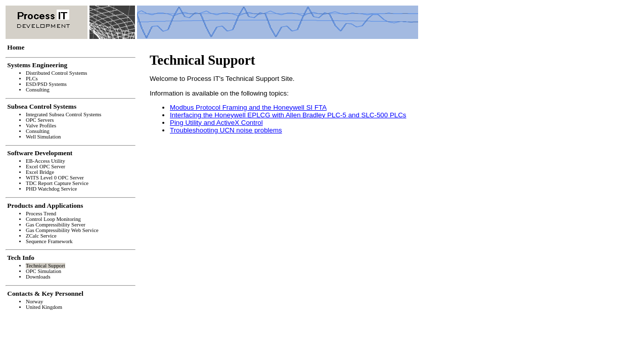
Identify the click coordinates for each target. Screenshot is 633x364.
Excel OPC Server (46, 167)
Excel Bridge (40, 172)
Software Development (40, 153)
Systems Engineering (37, 65)
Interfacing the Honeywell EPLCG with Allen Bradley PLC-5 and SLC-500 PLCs (288, 115)
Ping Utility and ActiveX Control (216, 123)
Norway (34, 302)
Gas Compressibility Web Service (62, 230)
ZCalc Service (41, 236)
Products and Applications (45, 206)
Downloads (38, 277)
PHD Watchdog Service (51, 189)
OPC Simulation (43, 271)
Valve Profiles (41, 126)
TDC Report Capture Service (57, 183)
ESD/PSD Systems (46, 84)
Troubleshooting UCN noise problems (226, 130)
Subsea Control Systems (42, 106)
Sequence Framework (49, 241)
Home (16, 47)
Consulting (38, 90)
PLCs (32, 79)
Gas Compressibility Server (56, 225)
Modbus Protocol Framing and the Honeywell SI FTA (248, 107)
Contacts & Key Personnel (45, 293)
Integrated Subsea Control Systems (63, 115)
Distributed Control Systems (56, 73)
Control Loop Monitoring (53, 219)
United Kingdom (44, 307)
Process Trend (41, 214)
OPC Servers (40, 120)
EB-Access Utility (46, 161)
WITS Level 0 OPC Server (55, 178)
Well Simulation (43, 137)
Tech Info (21, 258)
